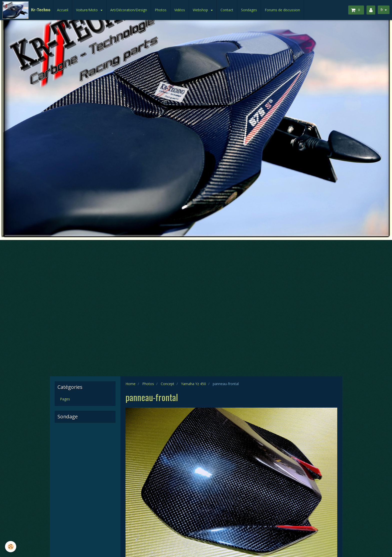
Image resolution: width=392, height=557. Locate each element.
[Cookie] (11, 547)
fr (382, 10)
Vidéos (180, 10)
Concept (167, 384)
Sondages (249, 10)
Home (130, 384)
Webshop (201, 10)
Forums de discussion (282, 10)
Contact (227, 10)
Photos (161, 10)
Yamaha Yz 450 (193, 384)
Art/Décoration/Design (129, 10)
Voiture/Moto (87, 10)
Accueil (63, 10)
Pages (65, 399)
